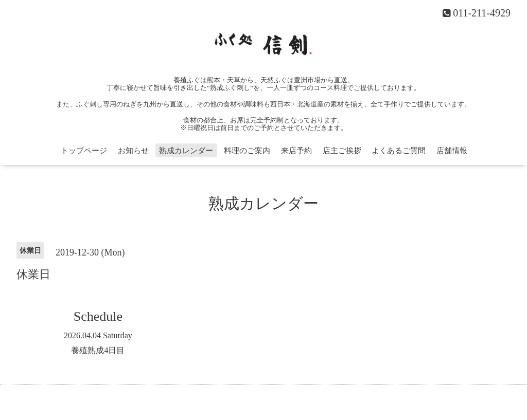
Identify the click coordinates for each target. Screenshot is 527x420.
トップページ (84, 151)
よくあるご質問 (399, 151)
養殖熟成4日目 (98, 350)
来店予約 (296, 151)
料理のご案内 (247, 151)
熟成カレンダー (186, 151)
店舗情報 (452, 151)
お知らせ (133, 151)
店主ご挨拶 (342, 151)
